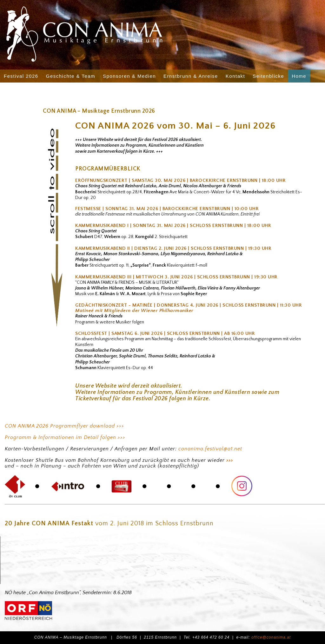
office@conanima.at (271, 637)
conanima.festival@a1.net (210, 449)
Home (299, 76)
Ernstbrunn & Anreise (191, 76)
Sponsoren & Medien (129, 76)
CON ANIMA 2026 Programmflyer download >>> (64, 426)
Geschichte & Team (71, 76)
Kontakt (235, 76)
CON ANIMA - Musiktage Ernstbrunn (119, 32)
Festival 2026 (21, 76)
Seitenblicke (268, 76)
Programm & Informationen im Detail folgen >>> (65, 437)
